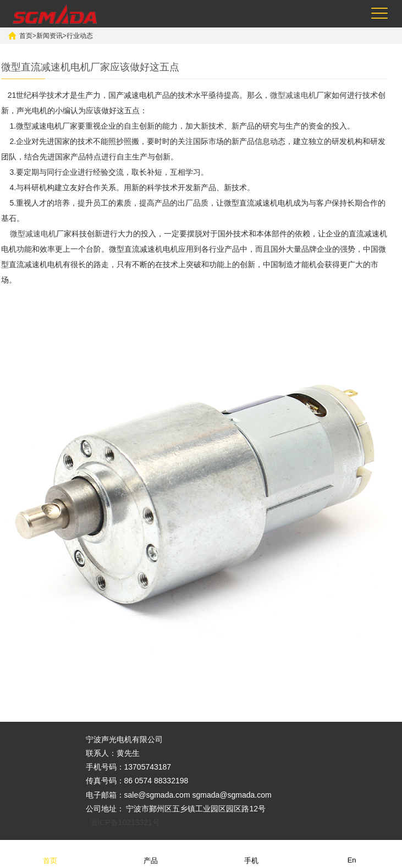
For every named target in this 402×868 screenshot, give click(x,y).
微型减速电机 (293, 95)
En (352, 853)
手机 (251, 853)
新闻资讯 (49, 36)
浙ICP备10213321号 (125, 822)
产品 (151, 853)
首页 (26, 36)
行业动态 (80, 36)
